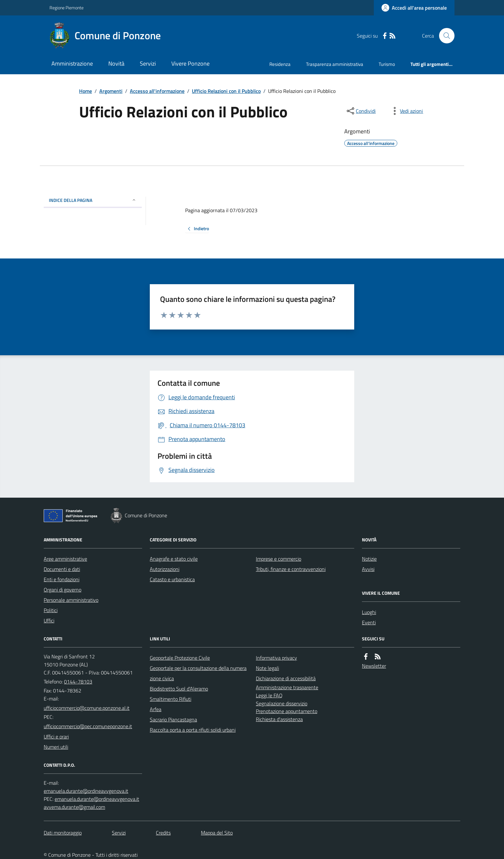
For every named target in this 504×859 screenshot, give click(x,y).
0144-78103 (78, 682)
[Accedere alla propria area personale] (414, 8)
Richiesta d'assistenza (279, 719)
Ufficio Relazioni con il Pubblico (226, 91)
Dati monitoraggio (63, 833)
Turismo (387, 64)
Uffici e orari (56, 737)
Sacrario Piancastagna (173, 719)
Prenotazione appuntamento (287, 711)
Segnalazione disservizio (282, 703)
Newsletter (374, 666)
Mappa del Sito (217, 833)
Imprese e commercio (279, 559)
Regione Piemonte (67, 8)
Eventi (369, 622)
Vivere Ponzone (190, 63)
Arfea (156, 709)
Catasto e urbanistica (172, 579)
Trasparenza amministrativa (335, 64)
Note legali (267, 668)
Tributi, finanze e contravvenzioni (291, 569)
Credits (163, 833)
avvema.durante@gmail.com (74, 807)
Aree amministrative (65, 559)
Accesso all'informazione (157, 91)
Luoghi (369, 612)
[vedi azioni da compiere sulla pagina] (406, 111)
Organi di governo (63, 590)
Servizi (148, 63)
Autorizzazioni (165, 569)
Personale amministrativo (71, 600)
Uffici (49, 620)
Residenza (280, 64)
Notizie (369, 559)
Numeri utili (56, 747)
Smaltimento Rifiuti (171, 699)
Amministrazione (72, 63)
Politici (51, 610)
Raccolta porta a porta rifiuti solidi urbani (193, 730)
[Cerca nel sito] (444, 36)
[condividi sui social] (361, 111)
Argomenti (111, 91)
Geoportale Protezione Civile (180, 658)
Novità (116, 63)
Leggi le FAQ (269, 695)
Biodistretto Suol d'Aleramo (179, 689)
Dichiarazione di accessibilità (286, 678)
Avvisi (368, 569)
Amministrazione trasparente (287, 687)
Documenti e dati (62, 569)
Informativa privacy (276, 658)
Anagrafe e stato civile (174, 559)
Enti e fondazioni (62, 579)
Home (85, 91)
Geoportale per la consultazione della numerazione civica (198, 673)
